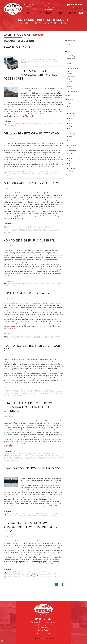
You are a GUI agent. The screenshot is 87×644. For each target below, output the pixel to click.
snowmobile (21, 226)
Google (42, 625)
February (72, 134)
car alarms (42, 229)
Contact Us (71, 13)
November (73, 146)
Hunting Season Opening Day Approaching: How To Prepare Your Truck (30, 527)
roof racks (51, 229)
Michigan (24, 61)
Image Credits (49, 630)
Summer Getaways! (17, 47)
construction (26, 228)
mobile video (53, 172)
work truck (39, 284)
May (71, 126)
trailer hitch (40, 228)
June (71, 123)
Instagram (49, 625)
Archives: (69, 99)
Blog (81, 13)
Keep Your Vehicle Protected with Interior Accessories (30, 75)
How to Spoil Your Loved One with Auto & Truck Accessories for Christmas (30, 407)
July (70, 121)
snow (28, 226)
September (73, 116)
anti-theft (44, 172)
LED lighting (12, 226)
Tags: (67, 51)
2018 (69, 140)
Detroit (38, 35)
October (72, 113)
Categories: (70, 40)
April (71, 106)
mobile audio (8, 173)
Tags (27, 35)
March (71, 131)
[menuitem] (27, 13)
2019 (69, 111)
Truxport (57, 61)
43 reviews (36, 9)
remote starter (9, 233)
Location (59, 13)
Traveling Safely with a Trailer (26, 293)
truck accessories (31, 60)
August (71, 118)
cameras (7, 126)
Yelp (45, 625)
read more (29, 116)
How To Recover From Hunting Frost (32, 468)
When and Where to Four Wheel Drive (32, 183)
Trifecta (24, 63)
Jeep (33, 228)
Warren (55, 60)
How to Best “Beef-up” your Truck (29, 241)
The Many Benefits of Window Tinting (31, 134)
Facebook (38, 625)
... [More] (68, 95)
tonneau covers (47, 61)
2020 (69, 104)
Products (38, 13)
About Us (49, 13)
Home (28, 13)
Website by (39, 630)
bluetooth (38, 173)
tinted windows (18, 229)
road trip (38, 61)
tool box (17, 228)
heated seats (8, 229)
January (72, 136)
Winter (33, 226)
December (73, 143)
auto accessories (45, 60)
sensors (14, 126)
